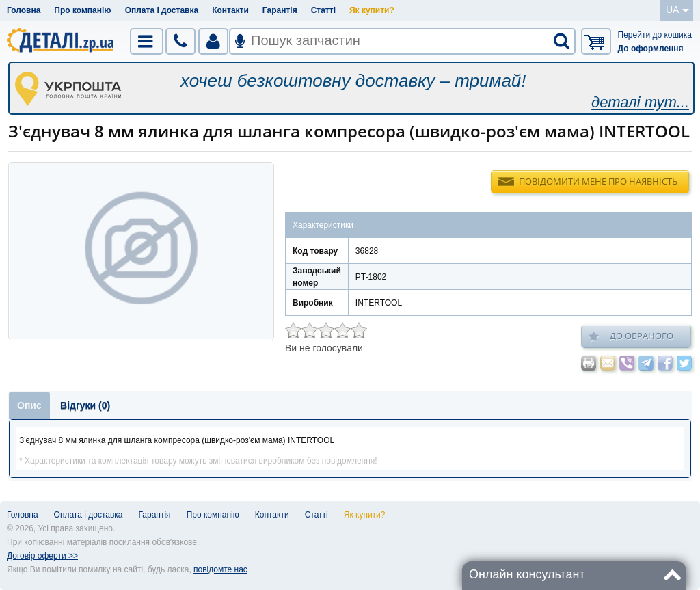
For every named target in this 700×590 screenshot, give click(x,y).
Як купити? (372, 10)
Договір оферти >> (42, 556)
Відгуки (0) (85, 405)
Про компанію (82, 10)
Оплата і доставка (162, 10)
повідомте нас (220, 569)
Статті (323, 10)
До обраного (631, 336)
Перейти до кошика (655, 35)
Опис (29, 405)
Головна (24, 10)
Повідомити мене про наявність (598, 181)
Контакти (230, 10)
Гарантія (280, 10)
